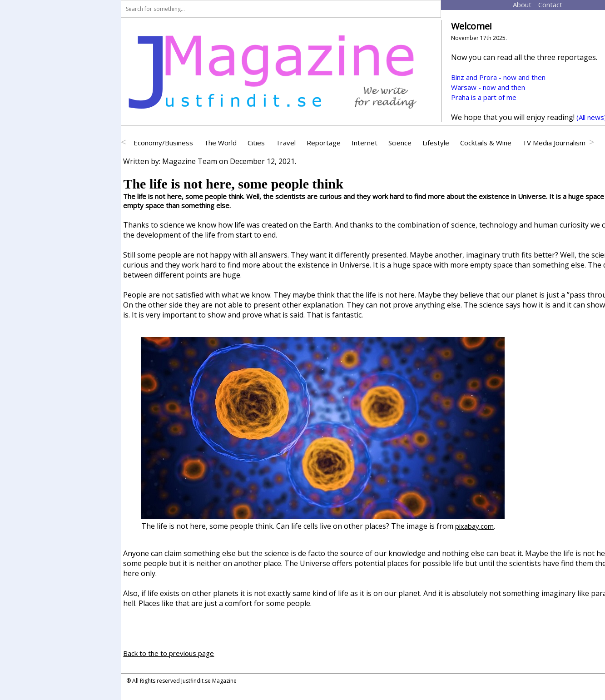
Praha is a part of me (484, 97)
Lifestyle (436, 143)
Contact (542, 5)
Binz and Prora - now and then (498, 77)
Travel (286, 143)
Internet (364, 143)
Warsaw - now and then (488, 87)
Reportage (324, 143)
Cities (256, 143)
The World (220, 143)
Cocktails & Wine (486, 143)
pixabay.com (474, 526)
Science (400, 143)
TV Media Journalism (554, 143)
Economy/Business (163, 143)
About (516, 5)
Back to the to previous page (169, 653)
